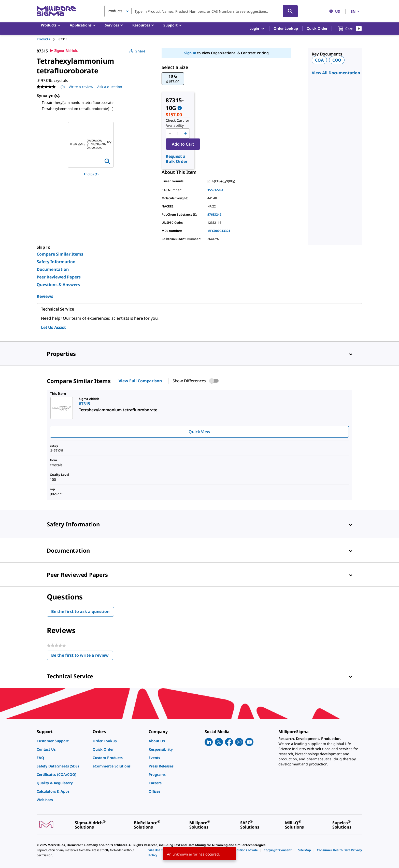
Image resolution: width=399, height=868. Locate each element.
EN (355, 11)
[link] (62, 741)
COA (319, 60)
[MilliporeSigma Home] (56, 11)
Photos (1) (91, 174)
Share (137, 51)
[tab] (48, 39)
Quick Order (317, 28)
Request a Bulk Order (177, 159)
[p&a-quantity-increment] (186, 133)
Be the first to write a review (82, 656)
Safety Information (56, 262)
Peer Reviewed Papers (59, 277)
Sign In (190, 53)
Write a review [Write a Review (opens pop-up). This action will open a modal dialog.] (81, 87)
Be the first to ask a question (80, 611)
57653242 (214, 214)
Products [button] (115, 11)
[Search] (290, 11)
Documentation (53, 269)
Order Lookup (286, 28)
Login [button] (257, 29)
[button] (173, 79)
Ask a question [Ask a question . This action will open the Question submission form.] (110, 87)
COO (337, 60)
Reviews (45, 296)
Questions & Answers (58, 285)
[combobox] (201, 11)
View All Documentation (336, 73)
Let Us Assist (53, 327)
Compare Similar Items (60, 254)
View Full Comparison (140, 381)
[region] (91, 145)
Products (43, 39)
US (334, 11)
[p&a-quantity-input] (178, 133)
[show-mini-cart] (350, 29)
